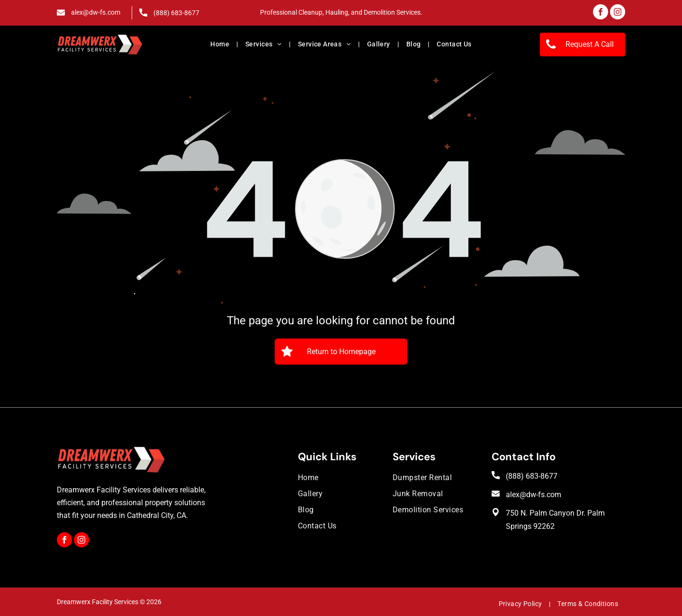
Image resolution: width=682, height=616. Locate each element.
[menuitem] (221, 45)
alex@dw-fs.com (96, 12)
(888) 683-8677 (176, 13)
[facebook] (601, 13)
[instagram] (618, 13)
